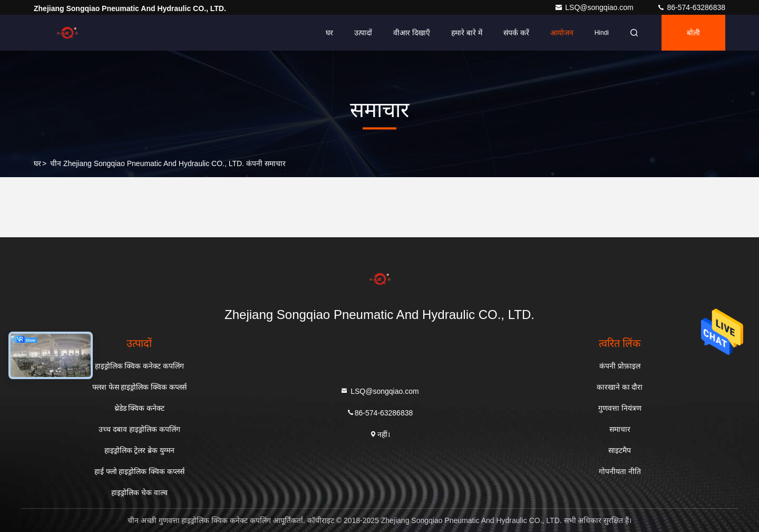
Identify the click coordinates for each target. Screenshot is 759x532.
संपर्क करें (516, 33)
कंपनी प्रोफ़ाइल (620, 366)
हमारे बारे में (467, 33)
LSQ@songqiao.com (595, 7)
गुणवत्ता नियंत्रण (620, 408)
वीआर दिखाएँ (412, 33)
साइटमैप (620, 450)
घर (329, 33)
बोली (693, 33)
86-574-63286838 (691, 7)
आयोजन (562, 33)
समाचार (620, 429)
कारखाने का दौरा (620, 387)
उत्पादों (363, 33)
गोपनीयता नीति (620, 471)
